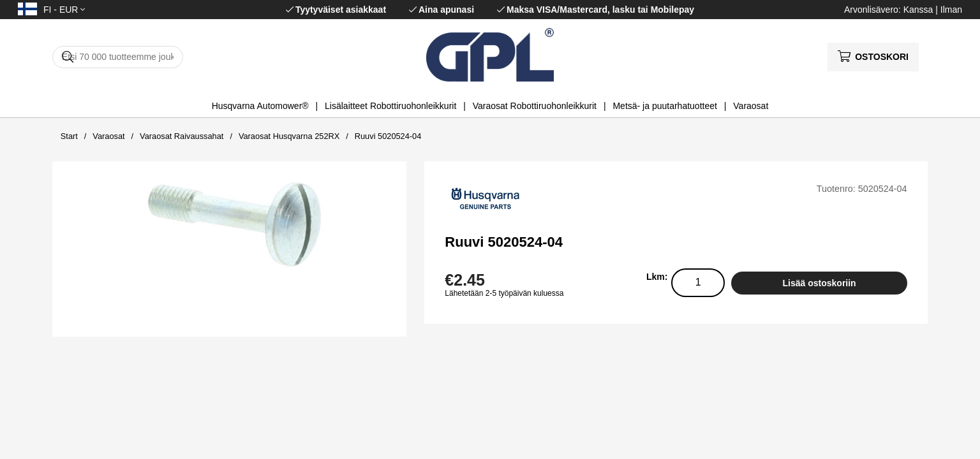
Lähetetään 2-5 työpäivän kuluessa (504, 293)
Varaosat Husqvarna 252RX (289, 136)
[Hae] (118, 57)
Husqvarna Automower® (260, 106)
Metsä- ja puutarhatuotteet (664, 106)
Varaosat (751, 106)
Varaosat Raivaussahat (182, 136)
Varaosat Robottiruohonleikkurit (535, 106)
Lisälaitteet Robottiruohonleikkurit (390, 106)
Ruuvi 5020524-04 (388, 136)
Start (69, 136)
